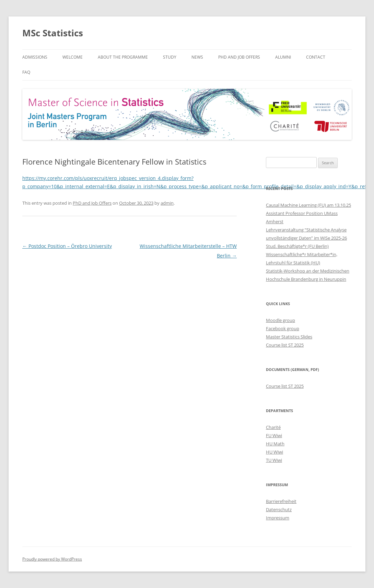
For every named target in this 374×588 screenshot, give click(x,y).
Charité (273, 427)
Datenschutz (279, 509)
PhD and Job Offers (239, 57)
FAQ (26, 72)
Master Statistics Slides (289, 337)
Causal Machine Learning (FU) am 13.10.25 (308, 205)
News (197, 57)
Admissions (35, 57)
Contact (316, 57)
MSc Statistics (53, 33)
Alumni (283, 57)
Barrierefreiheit (281, 501)
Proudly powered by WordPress (52, 559)
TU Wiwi (274, 460)
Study (170, 57)
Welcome (73, 57)
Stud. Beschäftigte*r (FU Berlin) (297, 246)
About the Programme (123, 57)
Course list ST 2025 (285, 345)
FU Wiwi (274, 435)
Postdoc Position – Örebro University (67, 246)
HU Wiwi (274, 452)
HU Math (275, 444)
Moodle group (280, 320)
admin (167, 203)
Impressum (278, 518)
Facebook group (283, 328)
